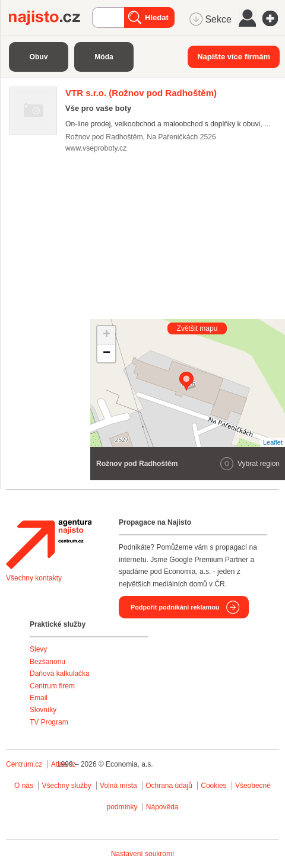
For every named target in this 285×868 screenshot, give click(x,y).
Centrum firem (52, 686)
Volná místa (118, 786)
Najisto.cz (50, 18)
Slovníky (43, 710)
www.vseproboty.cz (96, 148)
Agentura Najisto (49, 544)
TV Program (49, 722)
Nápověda (162, 807)
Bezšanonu (47, 662)
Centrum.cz (24, 764)
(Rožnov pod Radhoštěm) (141, 93)
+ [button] (107, 335)
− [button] (107, 353)
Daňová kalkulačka (60, 674)
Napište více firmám (234, 57)
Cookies (213, 786)
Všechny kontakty (34, 578)
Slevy (38, 649)
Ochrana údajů (169, 786)
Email (39, 698)
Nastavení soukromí (143, 854)
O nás (24, 786)
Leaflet (273, 442)
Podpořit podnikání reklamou (175, 607)
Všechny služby (67, 786)
